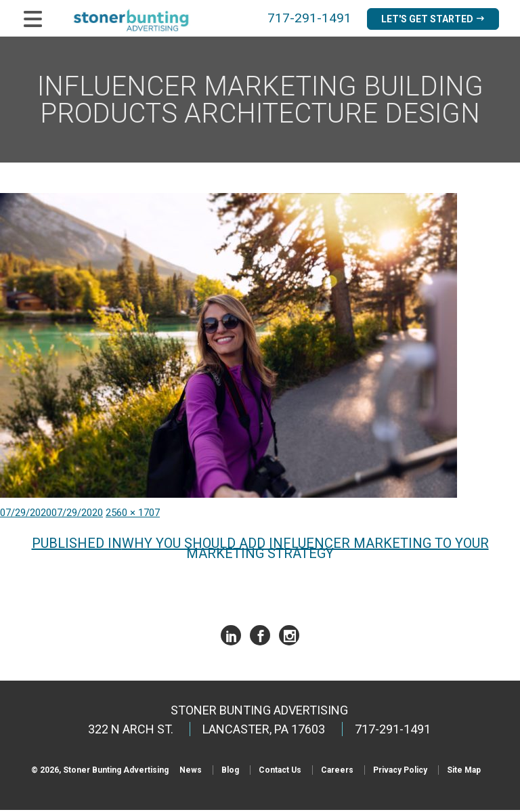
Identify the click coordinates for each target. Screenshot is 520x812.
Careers (337, 772)
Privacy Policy (400, 772)
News (191, 772)
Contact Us (280, 772)
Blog (230, 772)
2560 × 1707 (133, 515)
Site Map (464, 772)
